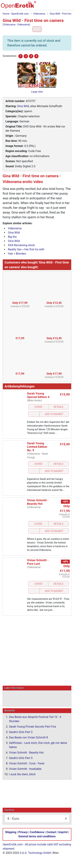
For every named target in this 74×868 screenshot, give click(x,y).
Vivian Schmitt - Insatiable (25, 769)
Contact (51, 832)
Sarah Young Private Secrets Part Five (33, 726)
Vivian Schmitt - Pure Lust (38, 562)
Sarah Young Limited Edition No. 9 (37, 447)
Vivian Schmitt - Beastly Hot (38, 502)
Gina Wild (23, 106)
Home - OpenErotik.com (16, 14)
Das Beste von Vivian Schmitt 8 (28, 737)
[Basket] (54, 6)
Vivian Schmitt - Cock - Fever (27, 763)
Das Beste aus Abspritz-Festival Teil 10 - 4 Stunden (35, 719)
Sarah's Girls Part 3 (21, 732)
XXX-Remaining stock (21, 245)
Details (59, 407)
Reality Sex (15, 249)
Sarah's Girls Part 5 (21, 758)
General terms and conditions (37, 836)
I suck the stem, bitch (22, 774)
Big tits (12, 237)
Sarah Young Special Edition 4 (38, 395)
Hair (10, 254)
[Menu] (69, 6)
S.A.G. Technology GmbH (35, 853)
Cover (38, 407)
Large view (37, 92)
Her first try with (34, 249)
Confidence (37, 832)
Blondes (21, 254)
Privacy (23, 832)
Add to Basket (54, 414)
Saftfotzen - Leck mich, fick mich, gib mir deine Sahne (38, 745)
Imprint (63, 832)
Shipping (11, 832)
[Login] (61, 6)
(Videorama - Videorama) (16, 25)
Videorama (39, 14)
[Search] (46, 6)
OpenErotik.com (13, 844)
